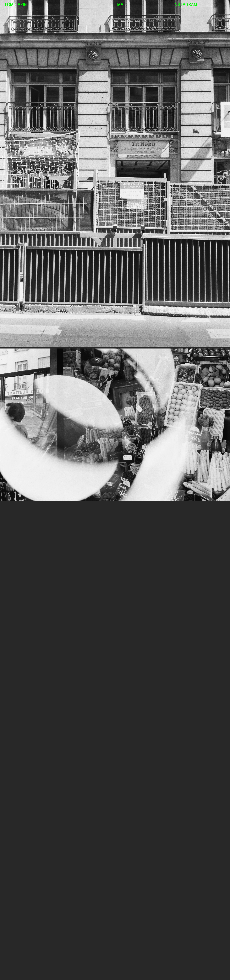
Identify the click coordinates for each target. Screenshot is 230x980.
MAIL (122, 5)
